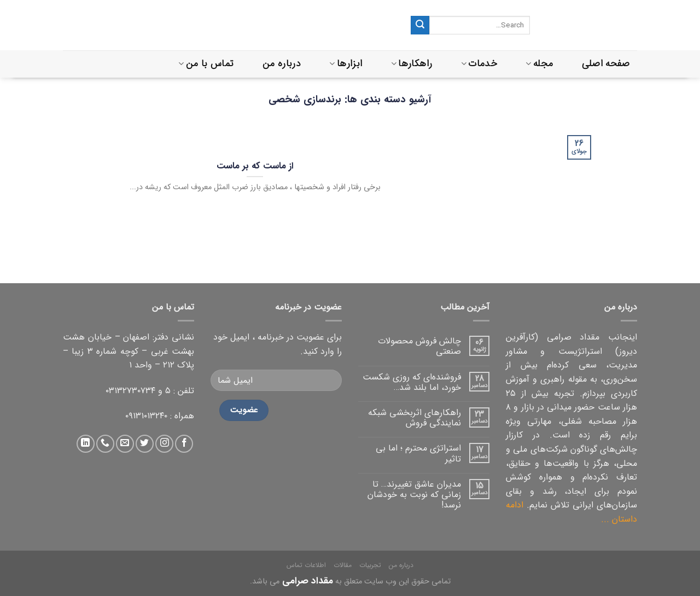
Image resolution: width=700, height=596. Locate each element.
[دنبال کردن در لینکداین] (86, 444)
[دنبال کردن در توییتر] (145, 444)
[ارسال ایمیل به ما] (125, 444)
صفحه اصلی (606, 64)
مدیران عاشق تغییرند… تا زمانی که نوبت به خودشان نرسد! (414, 495)
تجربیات (370, 565)
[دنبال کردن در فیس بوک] (184, 444)
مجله (539, 64)
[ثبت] (420, 25)
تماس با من (206, 64)
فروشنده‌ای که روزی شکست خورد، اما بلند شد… (412, 382)
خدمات (479, 64)
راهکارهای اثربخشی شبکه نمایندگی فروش (415, 418)
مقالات (343, 565)
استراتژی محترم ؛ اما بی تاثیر (418, 453)
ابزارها (346, 64)
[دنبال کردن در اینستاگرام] (164, 444)
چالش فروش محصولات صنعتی (419, 346)
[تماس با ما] (105, 444)
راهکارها (412, 64)
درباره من (282, 64)
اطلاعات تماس (306, 565)
